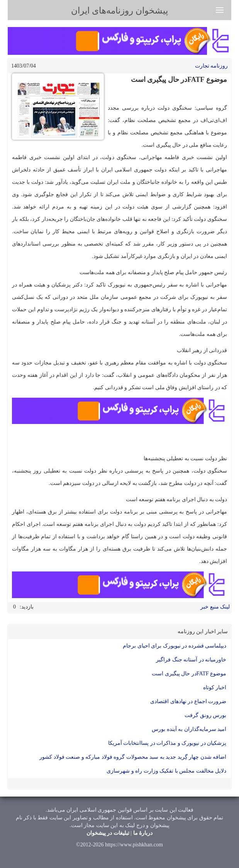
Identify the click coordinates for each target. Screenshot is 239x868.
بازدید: (27, 607)
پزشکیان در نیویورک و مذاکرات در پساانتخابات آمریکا (167, 743)
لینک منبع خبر (215, 607)
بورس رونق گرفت (205, 715)
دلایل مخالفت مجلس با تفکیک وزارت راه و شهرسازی (166, 771)
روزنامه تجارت (212, 66)
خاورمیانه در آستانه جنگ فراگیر (191, 660)
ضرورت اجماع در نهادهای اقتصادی (188, 701)
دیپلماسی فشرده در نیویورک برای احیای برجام (175, 646)
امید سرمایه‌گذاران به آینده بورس (189, 729)
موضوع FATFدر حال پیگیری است (189, 674)
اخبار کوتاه (215, 687)
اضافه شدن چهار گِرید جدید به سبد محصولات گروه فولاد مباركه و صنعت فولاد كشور (133, 757)
